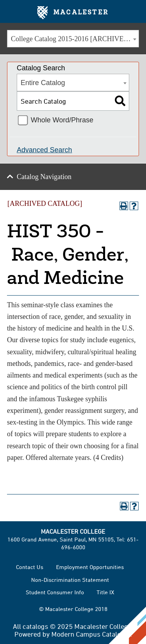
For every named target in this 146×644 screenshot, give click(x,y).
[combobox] (73, 39)
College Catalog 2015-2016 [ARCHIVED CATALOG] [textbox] (75, 39)
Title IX (105, 592)
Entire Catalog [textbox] (43, 83)
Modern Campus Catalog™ (91, 634)
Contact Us (30, 567)
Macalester (73, 13)
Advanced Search (44, 150)
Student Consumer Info (55, 592)
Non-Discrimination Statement (70, 580)
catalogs (35, 626)
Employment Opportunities (90, 567)
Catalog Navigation (44, 177)
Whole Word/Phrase (62, 120)
